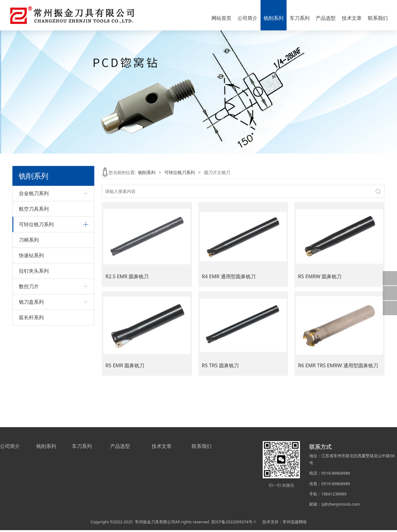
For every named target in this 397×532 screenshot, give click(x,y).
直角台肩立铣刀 (34, 294)
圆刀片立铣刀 (32, 283)
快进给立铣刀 (32, 262)
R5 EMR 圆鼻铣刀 (125, 365)
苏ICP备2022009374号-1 (234, 524)
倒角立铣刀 (30, 251)
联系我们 (378, 18)
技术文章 (352, 18)
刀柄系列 (29, 331)
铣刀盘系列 (31, 393)
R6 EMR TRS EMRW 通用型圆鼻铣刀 (338, 365)
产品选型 (326, 18)
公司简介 (248, 18)
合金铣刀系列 (34, 193)
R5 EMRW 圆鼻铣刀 (320, 276)
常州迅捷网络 (295, 524)
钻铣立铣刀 (30, 304)
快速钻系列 (31, 347)
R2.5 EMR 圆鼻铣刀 (127, 276)
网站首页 (221, 18)
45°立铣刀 (29, 241)
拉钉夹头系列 (34, 362)
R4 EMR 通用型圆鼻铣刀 (229, 276)
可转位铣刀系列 (36, 224)
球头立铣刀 (30, 273)
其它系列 (28, 315)
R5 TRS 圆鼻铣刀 (220, 365)
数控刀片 (29, 378)
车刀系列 (300, 18)
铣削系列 (274, 18)
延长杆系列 (31, 409)
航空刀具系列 (34, 209)
